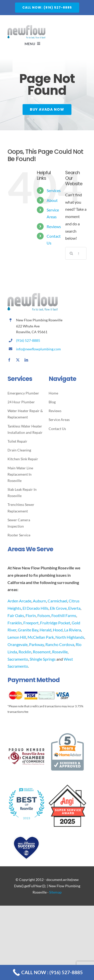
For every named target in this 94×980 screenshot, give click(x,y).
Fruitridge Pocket (55, 623)
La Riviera (73, 630)
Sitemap (55, 892)
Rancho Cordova (60, 644)
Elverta (74, 608)
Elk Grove (58, 608)
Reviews (54, 226)
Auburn (39, 601)
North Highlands (70, 637)
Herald (45, 630)
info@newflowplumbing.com (38, 349)
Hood (58, 630)
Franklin (15, 623)
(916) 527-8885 (28, 340)
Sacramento (18, 659)
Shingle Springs (43, 659)
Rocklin (25, 652)
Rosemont (42, 652)
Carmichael (57, 601)
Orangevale (18, 644)
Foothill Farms (64, 615)
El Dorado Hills (35, 608)
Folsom (44, 615)
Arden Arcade (19, 601)
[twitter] (18, 360)
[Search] (71, 253)
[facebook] (9, 360)
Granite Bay (28, 630)
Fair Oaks (16, 615)
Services (54, 190)
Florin (31, 615)
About (52, 200)
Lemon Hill (17, 637)
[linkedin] (26, 360)
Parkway (36, 644)
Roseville (60, 652)
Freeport (31, 623)
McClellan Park (41, 637)
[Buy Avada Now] (47, 110)
